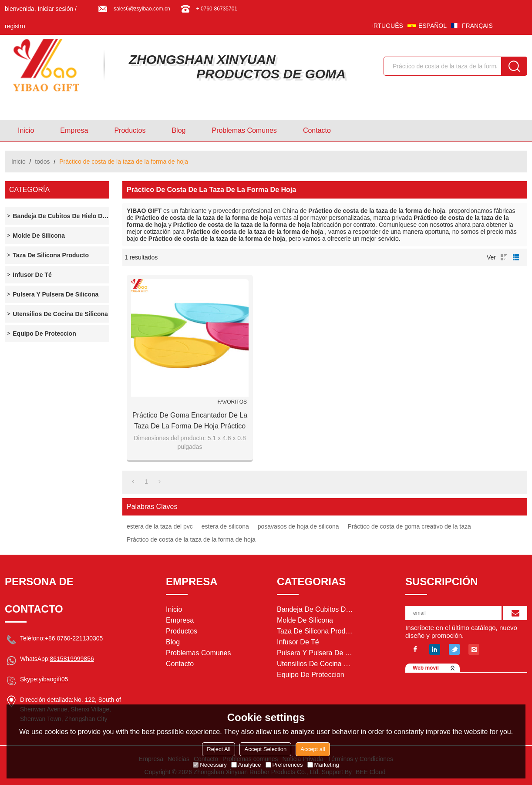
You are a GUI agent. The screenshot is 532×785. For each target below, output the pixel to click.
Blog (178, 130)
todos (42, 162)
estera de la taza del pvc (160, 526)
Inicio (26, 130)
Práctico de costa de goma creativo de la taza (409, 526)
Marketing (323, 765)
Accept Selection (265, 749)
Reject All (219, 749)
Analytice (246, 765)
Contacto (317, 130)
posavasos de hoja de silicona (298, 526)
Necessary (210, 765)
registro (15, 26)
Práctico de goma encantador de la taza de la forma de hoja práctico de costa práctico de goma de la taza (190, 421)
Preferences (284, 765)
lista (504, 257)
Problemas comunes (244, 130)
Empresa (74, 130)
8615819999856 (72, 659)
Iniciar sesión (56, 9)
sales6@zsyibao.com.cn (142, 9)
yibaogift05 (54, 679)
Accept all (313, 749)
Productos (130, 130)
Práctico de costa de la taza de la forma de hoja (191, 539)
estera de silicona (225, 526)
